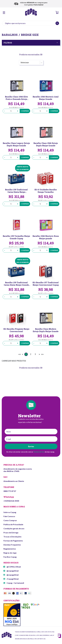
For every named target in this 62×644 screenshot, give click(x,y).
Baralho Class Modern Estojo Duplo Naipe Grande (46, 330)
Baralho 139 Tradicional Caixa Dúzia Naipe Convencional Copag (16, 191)
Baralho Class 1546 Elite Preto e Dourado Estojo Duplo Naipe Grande (16, 98)
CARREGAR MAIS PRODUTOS (14, 361)
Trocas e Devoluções (12, 537)
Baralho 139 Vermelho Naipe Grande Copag (16, 237)
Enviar (31, 446)
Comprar (25, 111)
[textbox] (31, 23)
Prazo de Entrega (11, 533)
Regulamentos (10, 549)
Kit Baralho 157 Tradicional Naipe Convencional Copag (46, 284)
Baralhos (10, 35)
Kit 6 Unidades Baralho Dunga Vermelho (46, 191)
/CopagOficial (11, 579)
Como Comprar (10, 520)
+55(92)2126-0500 (11, 501)
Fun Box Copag (10, 557)
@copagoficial (11, 571)
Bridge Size (30, 35)
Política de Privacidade (13, 524)
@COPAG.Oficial (12, 567)
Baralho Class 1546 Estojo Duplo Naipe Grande (46, 144)
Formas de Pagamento (13, 541)
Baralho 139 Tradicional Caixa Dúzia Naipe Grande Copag (16, 284)
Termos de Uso (39, 452)
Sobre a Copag (10, 512)
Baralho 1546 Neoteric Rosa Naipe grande (46, 237)
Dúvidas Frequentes (12, 545)
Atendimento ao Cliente (14, 481)
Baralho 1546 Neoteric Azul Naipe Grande (46, 98)
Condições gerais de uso (14, 528)
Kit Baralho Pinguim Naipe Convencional (16, 330)
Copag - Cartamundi (14, 583)
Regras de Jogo (10, 553)
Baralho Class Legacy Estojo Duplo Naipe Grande (16, 144)
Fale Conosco (9, 516)
